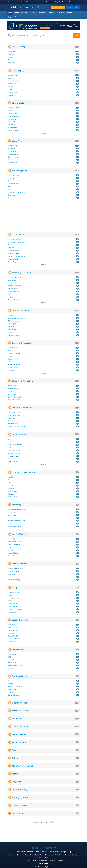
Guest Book (12, 370)
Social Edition (12, 163)
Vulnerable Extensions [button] (66, 13)
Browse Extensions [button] (21, 13)
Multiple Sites (12, 329)
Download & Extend (25, 2)
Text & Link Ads (13, 553)
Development (12, 654)
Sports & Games (19, 676)
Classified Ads (13, 550)
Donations (11, 248)
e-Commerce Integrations (16, 242)
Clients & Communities (22, 408)
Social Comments (14, 157)
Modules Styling (13, 130)
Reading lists (12, 95)
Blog (10, 294)
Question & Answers (15, 453)
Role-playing (12, 692)
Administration (19, 742)
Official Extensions (20, 805)
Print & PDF (12, 122)
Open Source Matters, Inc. (42, 860)
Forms (10, 350)
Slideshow (11, 51)
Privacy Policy (29, 855)
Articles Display (13, 75)
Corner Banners (13, 556)
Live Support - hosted (15, 445)
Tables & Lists (13, 78)
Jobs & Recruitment (14, 545)
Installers (11, 332)
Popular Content (13, 92)
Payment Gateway (14, 239)
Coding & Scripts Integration (17, 318)
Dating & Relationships (15, 609)
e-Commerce (18, 234)
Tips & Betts (12, 689)
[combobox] (42, 35)
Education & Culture (14, 592)
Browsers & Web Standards (17, 192)
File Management (14, 321)
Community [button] (42, 13)
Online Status (12, 462)
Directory (11, 486)
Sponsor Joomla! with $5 (53, 855)
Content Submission (14, 286)
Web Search (12, 642)
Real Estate (12, 574)
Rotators (11, 60)
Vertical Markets (19, 564)
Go (77, 35)
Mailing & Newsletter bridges (17, 509)
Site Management (20, 170)
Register (17, 17)
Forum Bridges (13, 459)
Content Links (13, 394)
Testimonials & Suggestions (17, 353)
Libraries (11, 327)
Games (10, 684)
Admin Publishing (14, 291)
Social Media (12, 149)
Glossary (11, 494)
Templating (12, 125)
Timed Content (13, 289)
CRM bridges (12, 515)
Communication (19, 434)
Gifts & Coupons (13, 262)
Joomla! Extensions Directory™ (24, 7)
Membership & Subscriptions (17, 256)
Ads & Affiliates (19, 534)
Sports (10, 681)
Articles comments (14, 365)
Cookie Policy (39, 855)
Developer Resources (70, 2)
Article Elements (13, 81)
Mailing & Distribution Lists (16, 521)
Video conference (14, 456)
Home (10, 13)
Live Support (12, 442)
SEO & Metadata (13, 175)
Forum (10, 448)
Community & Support (54, 2)
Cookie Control (13, 181)
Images (10, 57)
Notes (10, 89)
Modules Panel (13, 113)
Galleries (11, 54)
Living (15, 588)
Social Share (12, 151)
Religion (11, 595)
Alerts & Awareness (14, 598)
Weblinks (11, 488)
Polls (10, 362)
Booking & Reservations (16, 568)
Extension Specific (20, 703)
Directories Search (14, 639)
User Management (14, 412)
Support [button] (53, 13)
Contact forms (13, 348)
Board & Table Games (15, 687)
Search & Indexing (20, 620)
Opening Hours (13, 359)
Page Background (14, 116)
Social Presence (13, 154)
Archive (11, 297)
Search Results (13, 636)
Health (10, 601)
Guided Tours (18, 813)
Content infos (12, 84)
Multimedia (17, 719)
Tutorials (11, 668)
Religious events (13, 604)
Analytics (11, 178)
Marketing (17, 505)
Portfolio (11, 477)
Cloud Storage (13, 491)
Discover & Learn (39, 2)
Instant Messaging (14, 450)
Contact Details (13, 367)
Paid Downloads (13, 259)
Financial (16, 750)
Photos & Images (20, 47)
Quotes (10, 87)
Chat (10, 439)
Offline (10, 657)
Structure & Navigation (22, 381)
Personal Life (12, 612)
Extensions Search (14, 630)
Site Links (11, 189)
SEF (10, 187)
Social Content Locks (15, 160)
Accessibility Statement (16, 855)
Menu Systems (13, 386)
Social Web (17, 141)
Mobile (15, 774)
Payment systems (14, 251)
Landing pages (13, 518)
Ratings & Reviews (14, 415)
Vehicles (11, 577)
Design (10, 110)
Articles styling (13, 127)
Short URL (11, 198)
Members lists (13, 424)
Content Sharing (19, 789)
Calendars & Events (21, 726)
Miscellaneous (18, 649)
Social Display (13, 146)
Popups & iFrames (14, 108)
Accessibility (12, 119)
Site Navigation (13, 389)
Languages (17, 782)
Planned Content (13, 300)
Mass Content (13, 663)
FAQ (10, 483)
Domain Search (13, 633)
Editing (15, 758)
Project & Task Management (17, 427)
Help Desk (11, 418)
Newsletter (12, 512)
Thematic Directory (14, 580)
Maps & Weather (20, 734)
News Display (18, 71)
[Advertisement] (43, 216)
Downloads (12, 480)
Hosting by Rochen (43, 867)
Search (33, 13)
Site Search (12, 625)
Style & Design (19, 103)
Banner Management (15, 542)
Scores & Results (14, 695)
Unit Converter (13, 606)
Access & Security (20, 711)
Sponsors (11, 547)
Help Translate (66, 855)
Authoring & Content (21, 273)
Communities (12, 421)
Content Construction (15, 277)
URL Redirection (13, 184)
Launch (73, 7)
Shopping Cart (13, 245)
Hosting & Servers (20, 797)
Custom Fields (13, 280)
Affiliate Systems (13, 539)
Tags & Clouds (13, 627)
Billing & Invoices (14, 253)
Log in (10, 17)
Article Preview (13, 283)
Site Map (11, 391)
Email (10, 356)
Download (58, 7)
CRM (10, 524)
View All (44, 133)
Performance (12, 315)
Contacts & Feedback (22, 343)
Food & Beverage (14, 571)
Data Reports (12, 324)
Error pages (12, 195)
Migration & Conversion (23, 766)
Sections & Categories (15, 397)
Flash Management (14, 335)
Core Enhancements (21, 311)
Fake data (11, 660)
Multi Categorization (14, 400)
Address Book (13, 497)
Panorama (11, 63)
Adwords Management (15, 526)
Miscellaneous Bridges (15, 666)
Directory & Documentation (25, 472)
